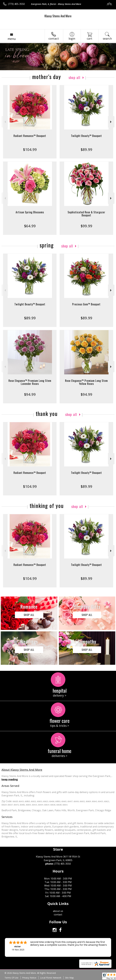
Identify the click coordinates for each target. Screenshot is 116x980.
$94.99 (30, 394)
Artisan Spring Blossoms (30, 212)
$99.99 (86, 226)
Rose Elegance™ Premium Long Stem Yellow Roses (86, 382)
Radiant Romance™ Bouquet (30, 136)
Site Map (69, 978)
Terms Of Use (11, 978)
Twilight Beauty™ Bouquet (86, 136)
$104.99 (30, 149)
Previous (5, 122)
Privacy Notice (29, 978)
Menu (12, 39)
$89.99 (86, 149)
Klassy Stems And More (58, 16)
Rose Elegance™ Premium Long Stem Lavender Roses (30, 382)
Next (111, 122)
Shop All (74, 77)
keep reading (10, 779)
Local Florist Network (51, 978)
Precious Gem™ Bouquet (86, 304)
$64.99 (30, 226)
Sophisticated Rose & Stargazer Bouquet (86, 214)
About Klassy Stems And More (22, 770)
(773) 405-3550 (16, 4)
